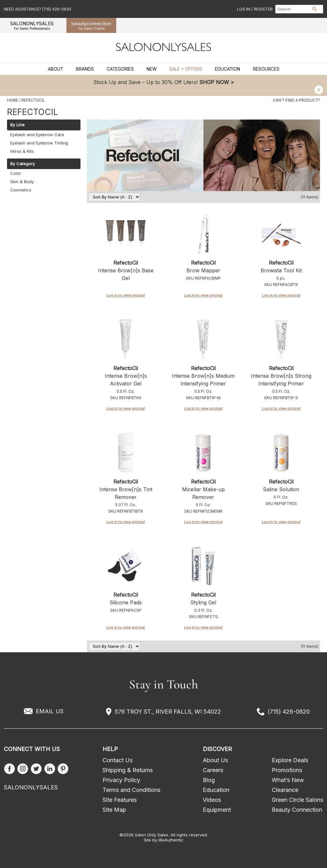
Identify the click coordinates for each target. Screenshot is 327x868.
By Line (17, 125)
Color (16, 173)
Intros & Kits (22, 151)
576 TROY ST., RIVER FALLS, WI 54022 (168, 712)
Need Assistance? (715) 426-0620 (38, 9)
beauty (91, 25)
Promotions (287, 770)
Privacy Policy (121, 780)
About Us (215, 760)
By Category (23, 164)
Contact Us (118, 760)
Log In (244, 9)
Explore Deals (290, 760)
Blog (209, 780)
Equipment (217, 810)
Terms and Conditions (131, 790)
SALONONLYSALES (32, 25)
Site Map (114, 810)
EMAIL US (50, 711)
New (152, 69)
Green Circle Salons (297, 800)
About (56, 69)
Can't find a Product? (296, 100)
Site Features (120, 800)
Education (228, 69)
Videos (212, 800)
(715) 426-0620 (289, 712)
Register (263, 9)
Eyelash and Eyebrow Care (37, 135)
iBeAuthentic (171, 840)
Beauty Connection (297, 810)
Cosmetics (21, 190)
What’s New (288, 780)
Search (315, 9)
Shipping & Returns (128, 770)
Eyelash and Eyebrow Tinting (39, 143)
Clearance (285, 790)
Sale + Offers (186, 69)
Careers (213, 770)
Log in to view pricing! (126, 295)
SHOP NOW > (217, 82)
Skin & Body (22, 182)
